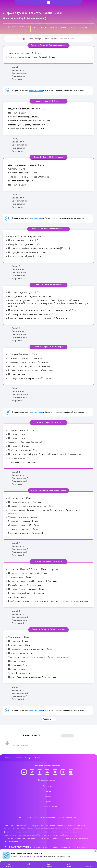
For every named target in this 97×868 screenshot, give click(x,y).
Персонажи (47, 786)
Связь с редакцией (47, 802)
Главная (30, 39)
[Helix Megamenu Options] (49, 3)
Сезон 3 (54, 27)
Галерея (47, 791)
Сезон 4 (63, 27)
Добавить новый (67, 736)
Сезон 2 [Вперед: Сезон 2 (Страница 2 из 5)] (49, 719)
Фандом (38, 758)
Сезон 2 (44, 27)
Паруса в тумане (51, 39)
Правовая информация (47, 807)
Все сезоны (83, 27)
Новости (47, 797)
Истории (39, 39)
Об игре (28, 758)
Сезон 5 (72, 27)
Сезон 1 (35, 27)
